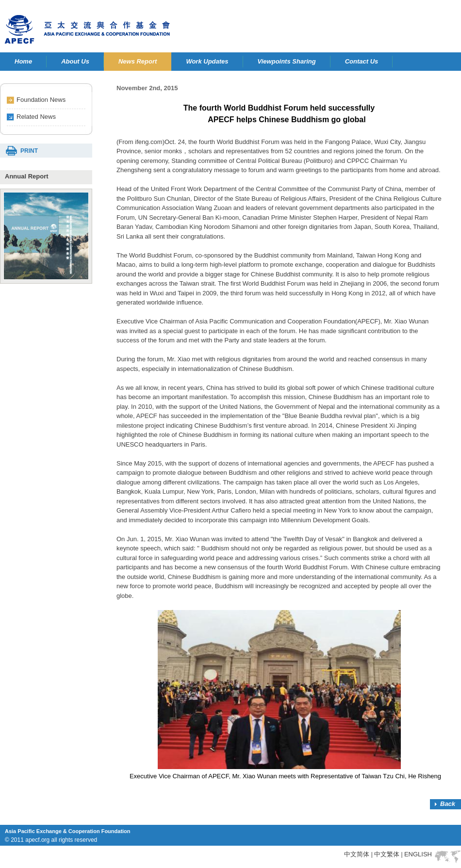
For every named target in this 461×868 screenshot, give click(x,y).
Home (23, 61)
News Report (138, 61)
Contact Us (362, 61)
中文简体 (357, 854)
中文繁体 (387, 854)
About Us (75, 61)
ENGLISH (418, 854)
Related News (36, 117)
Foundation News (41, 100)
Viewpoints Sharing (287, 61)
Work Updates (207, 61)
